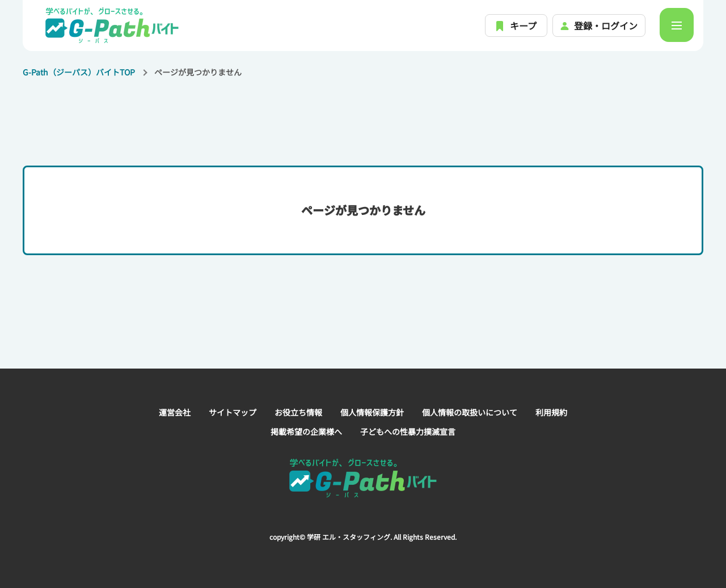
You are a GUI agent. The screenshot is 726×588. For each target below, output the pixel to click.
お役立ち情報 (298, 412)
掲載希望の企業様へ (306, 432)
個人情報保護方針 (372, 412)
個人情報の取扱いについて (470, 412)
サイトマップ (233, 412)
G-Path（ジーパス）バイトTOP (79, 72)
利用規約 (551, 412)
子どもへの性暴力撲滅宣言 (408, 432)
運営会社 (175, 412)
